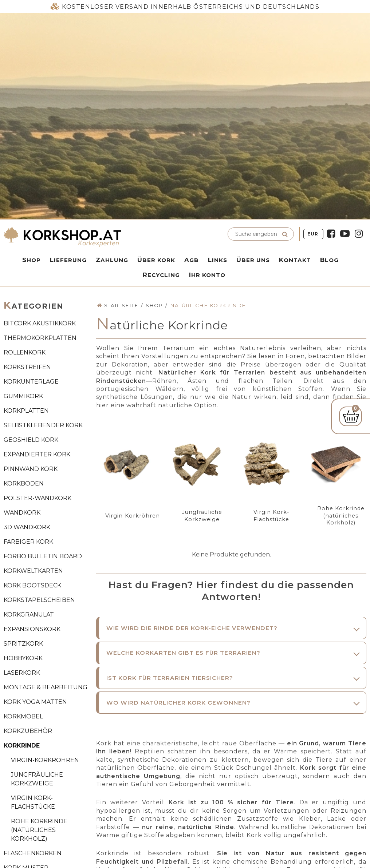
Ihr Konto (207, 275)
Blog (329, 260)
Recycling (161, 275)
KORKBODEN (24, 483)
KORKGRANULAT (29, 615)
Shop (32, 260)
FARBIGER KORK (28, 542)
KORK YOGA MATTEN (35, 702)
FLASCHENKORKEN (33, 853)
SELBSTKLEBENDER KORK (43, 425)
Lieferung (68, 260)
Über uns (253, 260)
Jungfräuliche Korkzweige (37, 779)
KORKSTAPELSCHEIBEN (39, 600)
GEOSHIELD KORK (31, 440)
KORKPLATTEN (26, 411)
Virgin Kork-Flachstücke (33, 802)
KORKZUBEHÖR (28, 731)
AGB (192, 260)
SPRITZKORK (23, 644)
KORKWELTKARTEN (33, 571)
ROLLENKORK (25, 352)
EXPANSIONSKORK (32, 629)
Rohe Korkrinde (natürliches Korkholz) (39, 830)
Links (218, 260)
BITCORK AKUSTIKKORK (40, 323)
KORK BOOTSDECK (32, 585)
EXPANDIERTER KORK (37, 454)
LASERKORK (22, 673)
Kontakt (295, 260)
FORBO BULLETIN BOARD (43, 556)
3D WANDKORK (27, 527)
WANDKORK (22, 513)
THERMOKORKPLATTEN (40, 338)
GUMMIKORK (23, 396)
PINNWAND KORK (31, 469)
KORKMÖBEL (23, 716)
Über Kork (156, 260)
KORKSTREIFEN (27, 367)
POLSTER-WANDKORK (38, 498)
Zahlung (112, 260)
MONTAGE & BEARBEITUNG (46, 687)
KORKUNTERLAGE (31, 382)
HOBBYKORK (23, 658)
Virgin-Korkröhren (45, 760)
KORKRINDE (22, 746)
